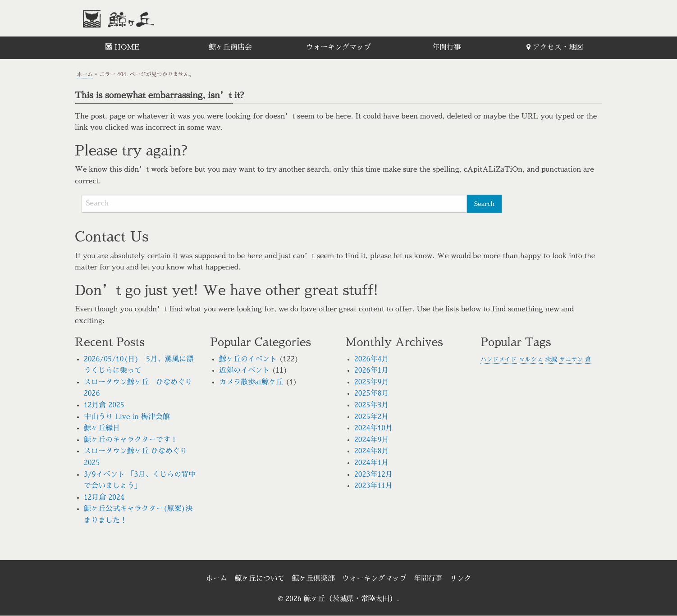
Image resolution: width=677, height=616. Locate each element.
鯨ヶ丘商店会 (230, 47)
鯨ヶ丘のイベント (248, 359)
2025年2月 (371, 417)
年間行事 (447, 47)
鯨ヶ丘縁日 (102, 428)
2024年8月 (372, 451)
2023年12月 (373, 475)
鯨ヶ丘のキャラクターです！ (131, 440)
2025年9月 (372, 382)
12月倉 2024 (104, 497)
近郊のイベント (244, 370)
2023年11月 (373, 486)
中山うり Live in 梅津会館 (127, 417)
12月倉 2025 (104, 405)
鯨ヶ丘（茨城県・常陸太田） (138, 18)
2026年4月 (372, 359)
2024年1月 (371, 463)
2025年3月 (371, 405)
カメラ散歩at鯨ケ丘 (251, 382)
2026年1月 (371, 370)
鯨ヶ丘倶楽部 (313, 579)
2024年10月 (373, 428)
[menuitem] (122, 48)
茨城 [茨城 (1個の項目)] (551, 359)
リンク (461, 579)
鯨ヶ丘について (259, 579)
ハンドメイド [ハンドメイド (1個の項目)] (499, 359)
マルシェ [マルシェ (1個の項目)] (531, 359)
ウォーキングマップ (338, 47)
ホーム (85, 74)
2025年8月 (372, 393)
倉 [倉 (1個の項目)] (588, 359)
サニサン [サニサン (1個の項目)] (571, 359)
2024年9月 (372, 440)
